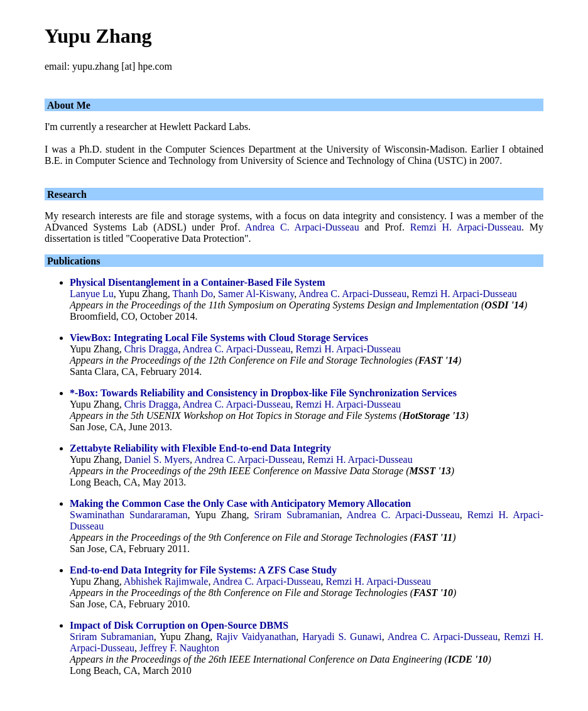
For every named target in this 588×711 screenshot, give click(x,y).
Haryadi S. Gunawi (342, 637)
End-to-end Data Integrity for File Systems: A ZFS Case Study (203, 570)
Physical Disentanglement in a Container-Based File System (198, 282)
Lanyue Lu (92, 294)
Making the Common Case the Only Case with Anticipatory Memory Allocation (240, 503)
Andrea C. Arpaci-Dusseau (302, 227)
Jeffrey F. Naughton (179, 648)
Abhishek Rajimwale (166, 581)
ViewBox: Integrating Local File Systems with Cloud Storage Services (219, 338)
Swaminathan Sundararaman (129, 515)
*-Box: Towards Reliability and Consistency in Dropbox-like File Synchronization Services (263, 393)
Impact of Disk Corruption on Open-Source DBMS (179, 625)
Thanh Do (193, 294)
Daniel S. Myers (157, 459)
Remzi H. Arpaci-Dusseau (466, 227)
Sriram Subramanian (297, 515)
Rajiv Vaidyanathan (256, 637)
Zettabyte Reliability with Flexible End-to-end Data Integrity (200, 448)
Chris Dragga (151, 349)
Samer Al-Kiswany (256, 294)
